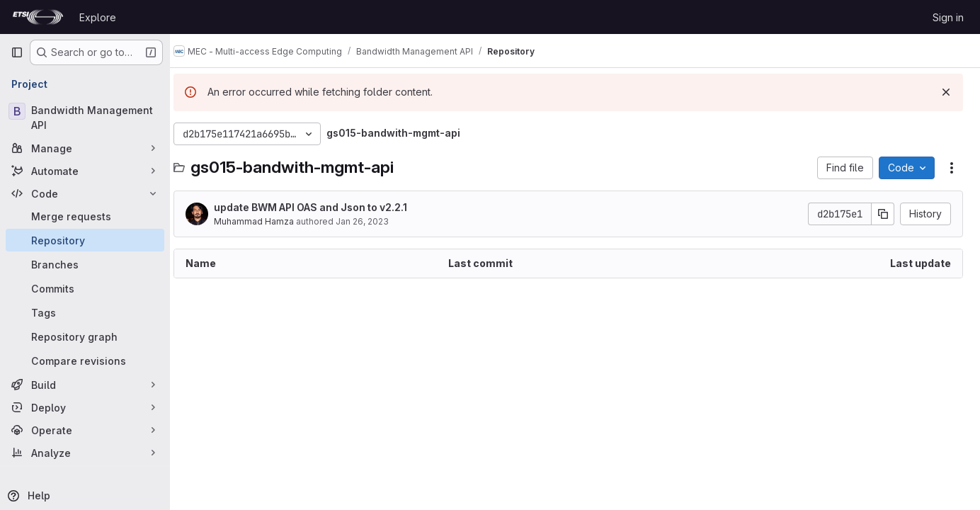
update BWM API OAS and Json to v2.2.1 (324, 207)
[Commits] (85, 288)
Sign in (948, 17)
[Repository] (85, 240)
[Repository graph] (85, 336)
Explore (98, 17)
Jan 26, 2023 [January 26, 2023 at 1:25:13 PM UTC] (376, 221)
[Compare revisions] (85, 361)
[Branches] (85, 264)
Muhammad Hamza (267, 221)
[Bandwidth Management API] (85, 118)
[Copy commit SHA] (883, 214)
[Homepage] (38, 17)
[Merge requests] (85, 216)
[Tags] (85, 312)
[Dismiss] (946, 92)
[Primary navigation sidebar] (17, 52)
